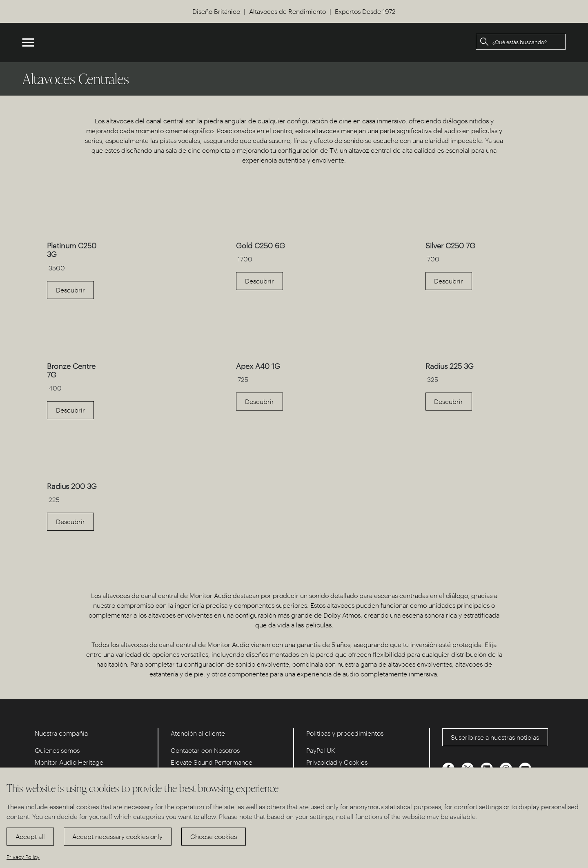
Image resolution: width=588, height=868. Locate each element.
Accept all (30, 836)
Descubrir (70, 290)
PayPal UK (321, 750)
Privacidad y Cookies (337, 762)
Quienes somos (57, 750)
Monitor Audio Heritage (69, 762)
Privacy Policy (23, 857)
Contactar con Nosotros (205, 750)
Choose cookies (214, 836)
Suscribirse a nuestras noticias (495, 737)
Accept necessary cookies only (117, 836)
